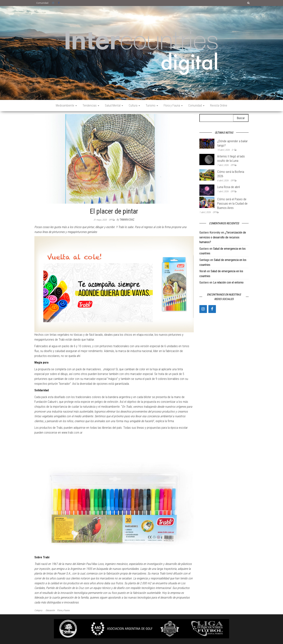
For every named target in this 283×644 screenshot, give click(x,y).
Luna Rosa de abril (229, 187)
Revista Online (219, 105)
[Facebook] (212, 309)
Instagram (53, 3)
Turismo (152, 105)
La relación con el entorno (228, 282)
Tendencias (91, 105)
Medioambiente (66, 105)
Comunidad (42, 3)
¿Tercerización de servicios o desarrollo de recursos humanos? (223, 237)
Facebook (59, 3)
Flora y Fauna (173, 105)
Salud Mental (114, 105)
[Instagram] (203, 309)
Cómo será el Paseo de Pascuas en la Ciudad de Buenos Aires (232, 203)
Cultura (134, 105)
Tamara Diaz (127, 220)
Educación (50, 610)
